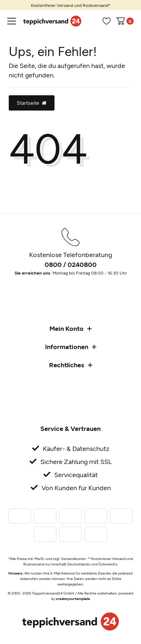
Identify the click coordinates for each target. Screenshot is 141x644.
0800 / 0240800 (71, 264)
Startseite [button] (32, 103)
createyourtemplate (73, 599)
